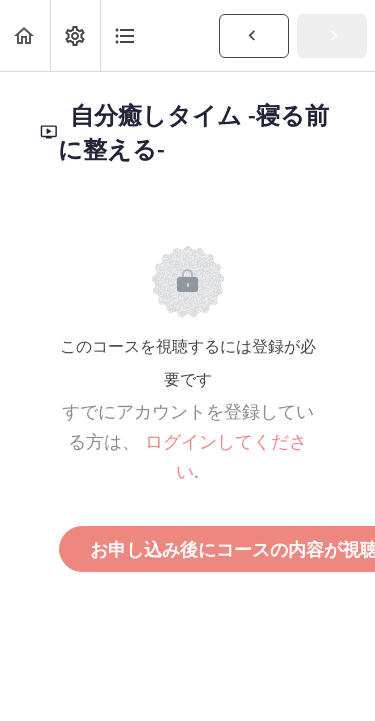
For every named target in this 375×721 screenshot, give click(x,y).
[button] (25, 35)
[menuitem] (75, 35)
